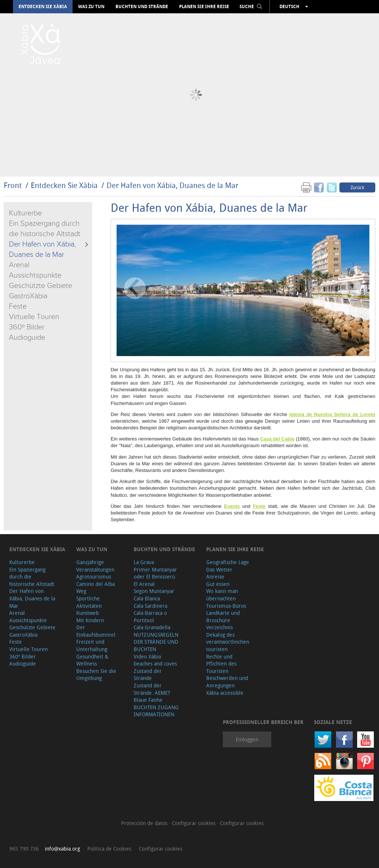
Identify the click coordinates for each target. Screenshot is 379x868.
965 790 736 (24, 849)
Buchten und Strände (142, 7)
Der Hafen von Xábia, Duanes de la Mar (172, 185)
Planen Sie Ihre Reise (204, 7)
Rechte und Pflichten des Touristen (221, 664)
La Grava (144, 562)
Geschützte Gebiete (41, 286)
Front (13, 185)
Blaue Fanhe (148, 700)
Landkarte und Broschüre (223, 616)
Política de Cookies (109, 849)
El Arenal (144, 584)
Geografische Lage (228, 562)
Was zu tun (91, 7)
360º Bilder (27, 327)
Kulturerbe (25, 213)
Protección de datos (145, 823)
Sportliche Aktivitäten (89, 602)
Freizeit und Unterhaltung (92, 645)
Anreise (215, 577)
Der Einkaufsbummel (96, 631)
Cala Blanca (147, 598)
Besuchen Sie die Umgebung (96, 675)
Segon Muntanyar (154, 591)
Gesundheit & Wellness (92, 660)
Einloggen (247, 739)
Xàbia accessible (225, 693)
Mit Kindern (90, 620)
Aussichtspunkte (35, 275)
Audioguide (27, 338)
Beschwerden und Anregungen (227, 682)
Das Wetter (219, 569)
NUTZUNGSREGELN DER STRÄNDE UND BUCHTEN (156, 642)
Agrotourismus (94, 577)
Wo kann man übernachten (222, 595)
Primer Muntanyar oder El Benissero (155, 573)
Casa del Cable (277, 439)
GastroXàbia (28, 296)
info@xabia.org (62, 849)
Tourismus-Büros (226, 606)
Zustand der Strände (148, 675)
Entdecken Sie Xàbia (43, 7)
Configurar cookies (194, 823)
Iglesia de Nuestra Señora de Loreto (332, 414)
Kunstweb (88, 613)
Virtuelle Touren (34, 317)
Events (232, 506)
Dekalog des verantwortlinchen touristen (228, 642)
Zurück (357, 187)
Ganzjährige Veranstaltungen (95, 566)
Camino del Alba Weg (95, 588)
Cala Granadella (152, 627)
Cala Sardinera (150, 606)
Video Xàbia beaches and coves (155, 660)
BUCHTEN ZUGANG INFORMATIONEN (156, 711)
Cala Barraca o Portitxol (150, 616)
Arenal (19, 265)
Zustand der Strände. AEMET (152, 689)
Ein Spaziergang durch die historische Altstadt (32, 577)
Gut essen (218, 584)
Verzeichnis (219, 627)
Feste (18, 306)
